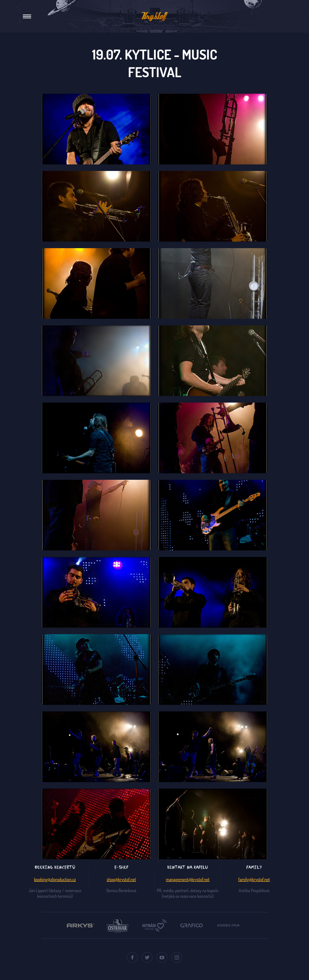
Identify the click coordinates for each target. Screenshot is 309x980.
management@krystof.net (188, 879)
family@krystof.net (254, 879)
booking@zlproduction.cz (55, 879)
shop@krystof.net (121, 879)
